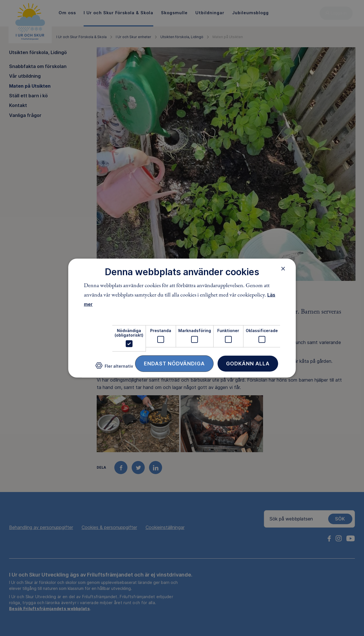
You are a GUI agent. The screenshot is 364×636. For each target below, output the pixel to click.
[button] (114, 368)
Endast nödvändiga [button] (174, 364)
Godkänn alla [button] (248, 364)
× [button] (283, 268)
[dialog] (182, 318)
